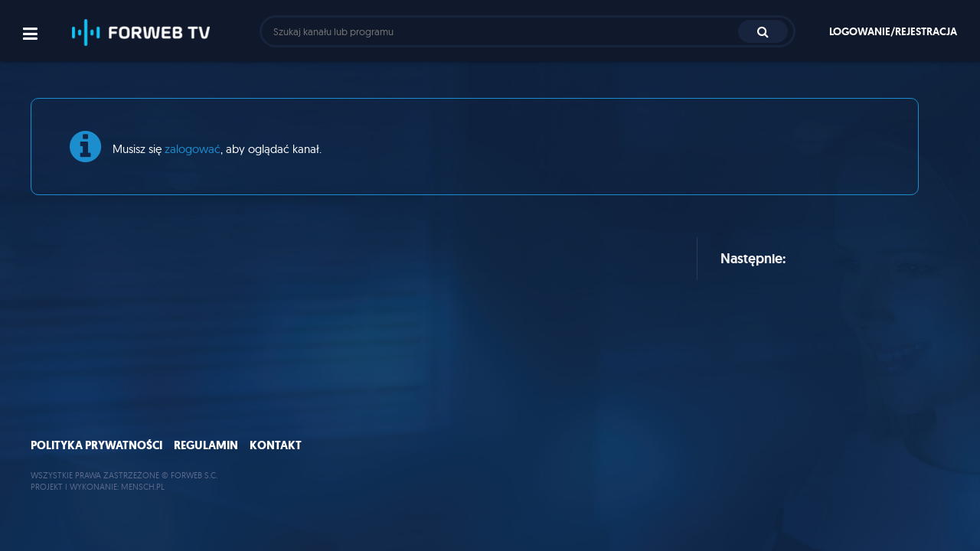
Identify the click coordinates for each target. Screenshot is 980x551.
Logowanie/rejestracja (893, 31)
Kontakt (276, 445)
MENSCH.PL (143, 487)
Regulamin (206, 445)
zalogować (193, 149)
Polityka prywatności (96, 445)
